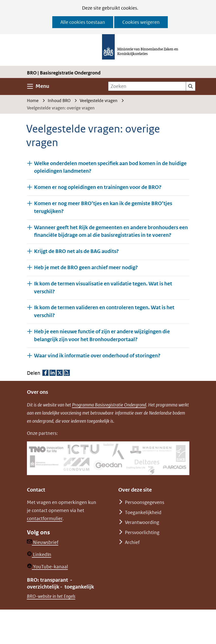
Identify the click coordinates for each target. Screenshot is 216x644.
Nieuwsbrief (43, 542)
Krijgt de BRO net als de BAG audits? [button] (76, 251)
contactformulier (45, 519)
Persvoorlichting (142, 532)
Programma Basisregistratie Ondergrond (109, 405)
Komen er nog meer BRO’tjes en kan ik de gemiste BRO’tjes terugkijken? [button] (103, 207)
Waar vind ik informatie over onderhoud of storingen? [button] (97, 355)
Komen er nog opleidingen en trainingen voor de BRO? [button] (98, 187)
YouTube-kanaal (47, 567)
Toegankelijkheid (143, 512)
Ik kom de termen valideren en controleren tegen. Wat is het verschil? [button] (104, 311)
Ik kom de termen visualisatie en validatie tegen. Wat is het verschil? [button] (103, 288)
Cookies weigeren (141, 22)
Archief (132, 542)
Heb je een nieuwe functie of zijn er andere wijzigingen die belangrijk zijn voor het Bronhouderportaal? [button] (102, 336)
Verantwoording (142, 522)
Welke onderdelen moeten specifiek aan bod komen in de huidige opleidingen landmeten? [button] (110, 167)
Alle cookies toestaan (83, 22)
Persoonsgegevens (145, 502)
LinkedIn (39, 554)
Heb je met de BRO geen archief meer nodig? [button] (86, 267)
